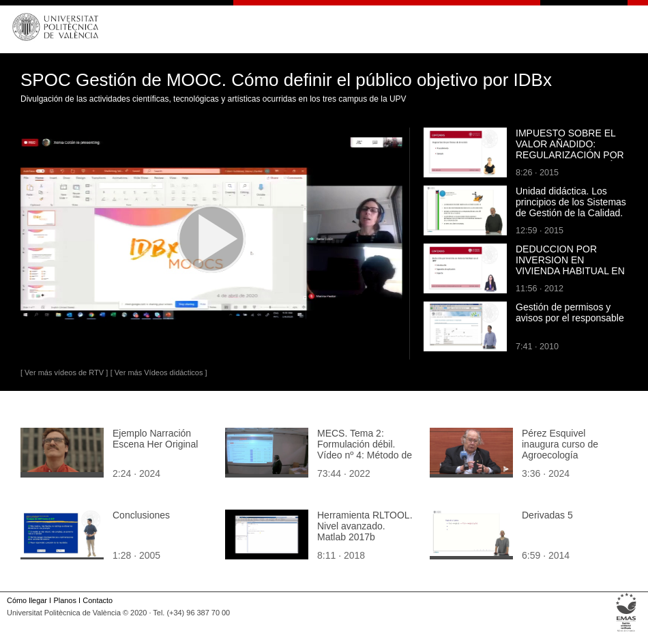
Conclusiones (141, 515)
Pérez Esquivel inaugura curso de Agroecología (560, 444)
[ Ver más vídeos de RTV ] (64, 372)
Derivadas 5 (547, 515)
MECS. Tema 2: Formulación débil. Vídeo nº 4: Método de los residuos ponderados (365, 455)
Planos (64, 600)
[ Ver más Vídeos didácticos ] (159, 372)
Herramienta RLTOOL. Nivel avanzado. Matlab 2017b (365, 526)
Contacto (98, 600)
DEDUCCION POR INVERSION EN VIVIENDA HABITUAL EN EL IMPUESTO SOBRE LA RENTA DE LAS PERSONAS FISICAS (570, 276)
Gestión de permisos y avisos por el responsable (570, 312)
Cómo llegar (27, 600)
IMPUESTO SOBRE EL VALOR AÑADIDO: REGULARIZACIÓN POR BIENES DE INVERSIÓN (570, 149)
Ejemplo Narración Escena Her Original (155, 439)
